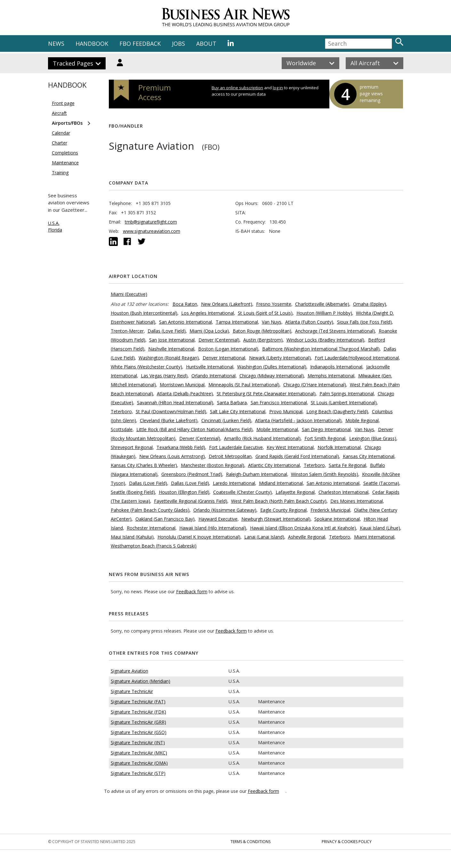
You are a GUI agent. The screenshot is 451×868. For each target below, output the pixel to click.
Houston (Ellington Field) (184, 492)
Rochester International (151, 528)
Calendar (61, 133)
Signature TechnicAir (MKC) (139, 753)
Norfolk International (339, 447)
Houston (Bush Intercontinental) (144, 313)
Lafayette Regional (295, 492)
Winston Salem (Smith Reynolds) (325, 474)
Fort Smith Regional (325, 438)
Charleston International (343, 492)
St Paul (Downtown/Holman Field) (171, 411)
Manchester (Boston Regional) (213, 465)
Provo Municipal (286, 411)
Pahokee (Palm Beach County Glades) (150, 510)
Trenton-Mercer (127, 331)
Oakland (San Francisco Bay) (165, 519)
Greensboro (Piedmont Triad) (192, 474)
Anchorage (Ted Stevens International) (335, 331)
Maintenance (65, 163)
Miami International (374, 537)
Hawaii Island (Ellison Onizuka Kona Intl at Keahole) (303, 528)
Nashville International (171, 349)
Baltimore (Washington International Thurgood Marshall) (321, 349)
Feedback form (192, 592)
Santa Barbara (232, 402)
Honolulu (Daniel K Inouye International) (199, 537)
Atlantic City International (274, 465)
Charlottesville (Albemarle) (322, 304)
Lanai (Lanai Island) (264, 537)
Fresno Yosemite (274, 304)
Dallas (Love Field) (167, 331)
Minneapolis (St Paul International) (244, 385)
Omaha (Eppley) (370, 304)
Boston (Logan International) (228, 349)
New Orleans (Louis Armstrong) (172, 456)
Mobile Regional (362, 420)
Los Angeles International (208, 313)
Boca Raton (185, 304)
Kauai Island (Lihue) (380, 528)
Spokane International (337, 519)
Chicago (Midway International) (272, 376)
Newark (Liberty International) (280, 358)
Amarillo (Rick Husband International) (262, 438)
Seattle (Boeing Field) (133, 492)
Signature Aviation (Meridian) (141, 681)
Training (60, 173)
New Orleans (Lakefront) (227, 304)
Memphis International (331, 376)
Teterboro (121, 411)
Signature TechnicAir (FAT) (138, 702)
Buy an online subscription (237, 88)
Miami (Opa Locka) (209, 331)
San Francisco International (279, 402)
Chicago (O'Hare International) (315, 385)
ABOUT (206, 43)
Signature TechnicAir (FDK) (138, 712)
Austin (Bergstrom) (263, 340)
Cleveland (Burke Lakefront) (169, 420)
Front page (63, 103)
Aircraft (59, 113)
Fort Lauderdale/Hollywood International (357, 358)
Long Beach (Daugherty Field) (337, 411)
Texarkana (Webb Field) (181, 447)
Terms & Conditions (250, 842)
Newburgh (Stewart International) (276, 519)
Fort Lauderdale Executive (236, 447)
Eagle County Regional (283, 510)
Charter (60, 143)
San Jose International (172, 340)
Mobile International (277, 429)
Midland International (281, 483)
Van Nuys (272, 322)
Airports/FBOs (67, 123)
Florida (55, 230)
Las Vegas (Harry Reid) (164, 376)
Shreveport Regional (132, 447)
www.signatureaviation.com (152, 231)
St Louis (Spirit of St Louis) (265, 313)
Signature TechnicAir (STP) (138, 773)
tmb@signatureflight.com (151, 222)
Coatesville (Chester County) (242, 492)
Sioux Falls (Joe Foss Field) (364, 322)
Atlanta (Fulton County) (309, 322)
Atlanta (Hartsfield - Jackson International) (298, 420)
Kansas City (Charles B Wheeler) (144, 465)
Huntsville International (210, 367)
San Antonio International (185, 322)
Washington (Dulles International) (272, 367)
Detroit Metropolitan (230, 456)
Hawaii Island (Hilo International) (213, 528)
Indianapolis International (336, 367)
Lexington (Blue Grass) (373, 438)
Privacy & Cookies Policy (347, 842)
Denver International (224, 358)
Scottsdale (122, 429)
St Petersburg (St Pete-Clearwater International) (266, 394)
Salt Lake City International (238, 411)
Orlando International (213, 376)
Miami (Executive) (129, 294)
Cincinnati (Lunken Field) (226, 420)
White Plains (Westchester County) (146, 367)
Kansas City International (369, 456)
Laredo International (234, 483)
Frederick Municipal (330, 510)
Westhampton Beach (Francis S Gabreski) (154, 546)
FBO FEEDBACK (140, 43)
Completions (65, 153)
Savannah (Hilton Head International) (175, 402)
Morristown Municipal (182, 385)
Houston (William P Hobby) (324, 313)
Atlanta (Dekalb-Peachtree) (185, 394)
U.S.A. (54, 223)
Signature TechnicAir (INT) (138, 742)
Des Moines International (357, 501)
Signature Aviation (129, 671)
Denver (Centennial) (219, 340)
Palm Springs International (347, 394)
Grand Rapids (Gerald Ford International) (297, 456)
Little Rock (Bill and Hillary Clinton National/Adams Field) (194, 429)
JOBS (178, 43)
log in (278, 88)
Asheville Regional (307, 537)
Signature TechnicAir (132, 691)
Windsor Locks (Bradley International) (325, 340)
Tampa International (237, 322)
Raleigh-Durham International (257, 474)
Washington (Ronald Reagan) (169, 358)
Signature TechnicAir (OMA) (139, 763)
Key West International (290, 447)
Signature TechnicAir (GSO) (139, 732)
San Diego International (326, 429)
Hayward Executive (218, 519)
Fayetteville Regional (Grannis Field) (191, 501)
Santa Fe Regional (347, 465)
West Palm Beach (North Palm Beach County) (279, 501)
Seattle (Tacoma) (381, 483)
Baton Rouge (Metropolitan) (262, 331)
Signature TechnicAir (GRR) (138, 722)
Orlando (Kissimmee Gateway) (225, 510)
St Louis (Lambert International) (344, 402)
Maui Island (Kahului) (132, 537)
